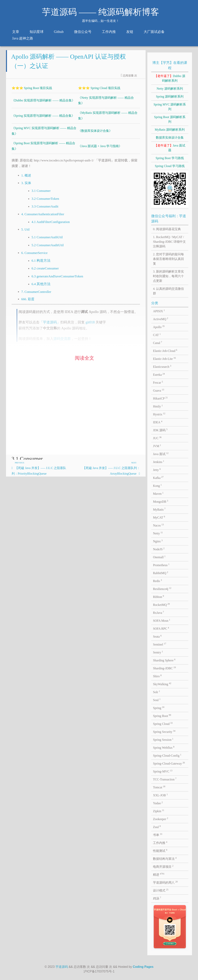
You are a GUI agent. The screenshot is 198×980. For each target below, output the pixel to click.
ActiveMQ (160, 319)
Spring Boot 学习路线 (170, 158)
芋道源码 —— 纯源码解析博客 (101, 12)
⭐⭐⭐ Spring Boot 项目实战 (32, 90)
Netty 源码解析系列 (170, 89)
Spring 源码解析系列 (170, 96)
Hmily (158, 406)
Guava (158, 390)
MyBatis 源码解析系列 (170, 130)
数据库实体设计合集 (170, 138)
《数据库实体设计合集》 (95, 133)
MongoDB (160, 501)
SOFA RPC (161, 628)
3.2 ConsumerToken (45, 201)
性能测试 (160, 851)
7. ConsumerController (36, 294)
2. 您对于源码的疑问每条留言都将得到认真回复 (168, 259)
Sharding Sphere (164, 660)
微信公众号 (83, 32)
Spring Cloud (163, 724)
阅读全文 (84, 361)
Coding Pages (143, 967)
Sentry (158, 652)
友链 (130, 32)
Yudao (158, 803)
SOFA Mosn (162, 620)
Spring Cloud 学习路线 (170, 166)
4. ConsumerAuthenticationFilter (43, 216)
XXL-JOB (160, 795)
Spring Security (164, 731)
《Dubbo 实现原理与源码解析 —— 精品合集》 (43, 103)
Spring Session (163, 739)
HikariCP (160, 398)
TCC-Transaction (165, 779)
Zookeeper (160, 819)
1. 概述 (26, 178)
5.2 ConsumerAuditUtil (48, 248)
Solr (156, 692)
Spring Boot (162, 716)
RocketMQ (161, 604)
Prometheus (161, 565)
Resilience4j (162, 589)
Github (59, 32)
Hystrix (159, 414)
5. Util (25, 232)
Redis (157, 581)
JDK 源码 (160, 430)
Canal (157, 343)
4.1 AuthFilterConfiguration (51, 224)
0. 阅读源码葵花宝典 (167, 229)
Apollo (159, 327)
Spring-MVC (163, 771)
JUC (157, 438)
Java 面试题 (170, 148)
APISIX (159, 311)
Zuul (157, 827)
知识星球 (37, 32)
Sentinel (160, 644)
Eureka (159, 374)
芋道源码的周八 (165, 882)
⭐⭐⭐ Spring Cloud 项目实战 (99, 90)
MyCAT (159, 517)
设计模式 (161, 890)
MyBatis (159, 509)
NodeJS (159, 549)
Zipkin (159, 811)
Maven (158, 493)
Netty (158, 533)
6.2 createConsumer (45, 271)
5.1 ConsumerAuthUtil (47, 240)
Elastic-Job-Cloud (165, 351)
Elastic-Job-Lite (164, 358)
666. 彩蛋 (28, 302)
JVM (157, 446)
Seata (157, 636)
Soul (157, 700)
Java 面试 (161, 454)
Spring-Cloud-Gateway (169, 763)
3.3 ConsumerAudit (45, 209)
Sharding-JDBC (164, 668)
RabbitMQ (160, 573)
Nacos (158, 525)
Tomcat (159, 787)
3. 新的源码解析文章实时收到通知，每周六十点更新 (168, 276)
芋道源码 (62, 967)
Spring (159, 708)
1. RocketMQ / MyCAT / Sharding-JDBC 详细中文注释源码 (169, 242)
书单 (158, 835)
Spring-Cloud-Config (167, 755)
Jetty (157, 470)
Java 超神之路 (23, 38)
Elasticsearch (162, 366)
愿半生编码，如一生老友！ (101, 21)
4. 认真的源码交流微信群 (168, 291)
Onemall (159, 557)
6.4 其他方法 (41, 286)
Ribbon (158, 597)
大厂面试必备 (154, 32)
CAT (157, 335)
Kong (157, 485)
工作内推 (109, 32)
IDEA (158, 422)
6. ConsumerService (34, 255)
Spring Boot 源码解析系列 (170, 119)
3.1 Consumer (41, 193)
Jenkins (159, 462)
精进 (159, 874)
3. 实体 (26, 186)
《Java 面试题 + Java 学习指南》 (100, 148)
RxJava (158, 612)
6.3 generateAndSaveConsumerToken (57, 279)
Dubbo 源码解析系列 (170, 78)
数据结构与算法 (165, 858)
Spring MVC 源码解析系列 (170, 107)
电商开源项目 (163, 866)
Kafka (158, 478)
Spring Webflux (164, 747)
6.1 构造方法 (41, 263)
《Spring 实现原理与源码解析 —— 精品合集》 (43, 118)
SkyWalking (162, 684)
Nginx (158, 541)
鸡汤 (157, 898)
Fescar (158, 382)
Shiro (157, 676)
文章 (16, 32)
